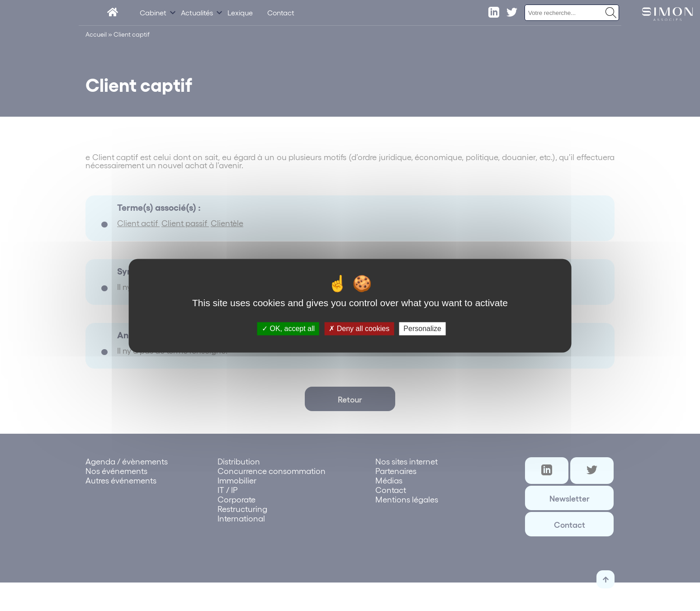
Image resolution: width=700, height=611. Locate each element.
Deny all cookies (359, 329)
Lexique (240, 12)
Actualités (197, 12)
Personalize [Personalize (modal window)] (422, 329)
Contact (281, 12)
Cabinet (153, 12)
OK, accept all (288, 329)
